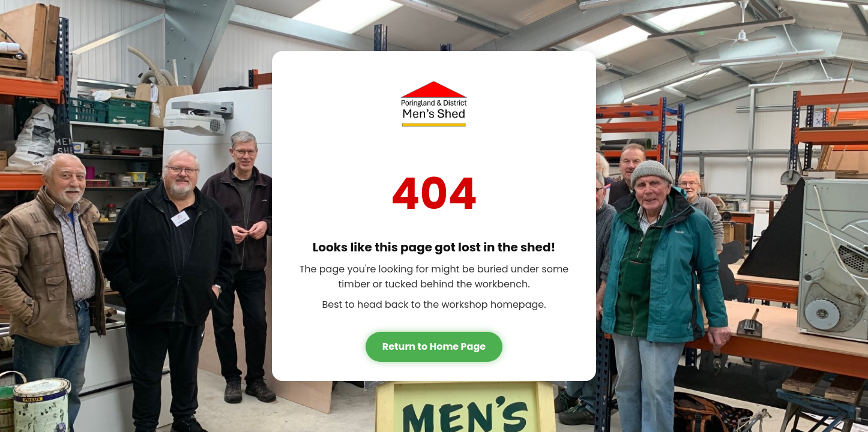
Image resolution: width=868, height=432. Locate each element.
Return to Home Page (434, 346)
